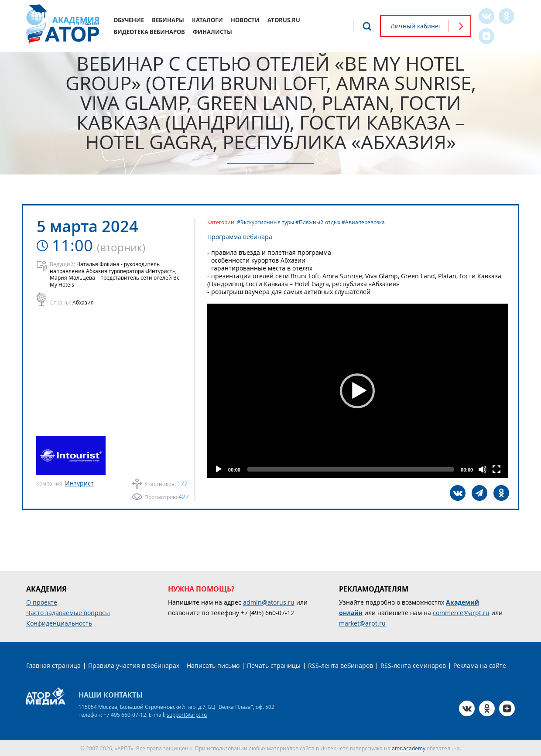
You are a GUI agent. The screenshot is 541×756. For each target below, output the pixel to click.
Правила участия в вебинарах (134, 665)
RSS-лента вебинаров (341, 665)
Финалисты (212, 32)
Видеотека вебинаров (149, 32)
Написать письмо (213, 665)
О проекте (42, 602)
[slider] (351, 469)
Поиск (367, 26)
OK (507, 16)
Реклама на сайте (480, 665)
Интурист (79, 483)
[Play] (219, 469)
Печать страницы (274, 665)
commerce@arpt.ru (461, 613)
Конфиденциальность (59, 623)
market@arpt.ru (362, 623)
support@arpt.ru (187, 715)
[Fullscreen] (496, 469)
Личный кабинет (416, 26)
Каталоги (207, 20)
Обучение (129, 20)
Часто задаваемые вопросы (68, 613)
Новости (245, 20)
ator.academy (409, 748)
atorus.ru (284, 20)
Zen (486, 36)
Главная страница (53, 665)
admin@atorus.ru (269, 602)
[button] (358, 391)
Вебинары (168, 20)
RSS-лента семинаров (413, 665)
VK (486, 16)
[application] (358, 391)
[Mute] (483, 469)
